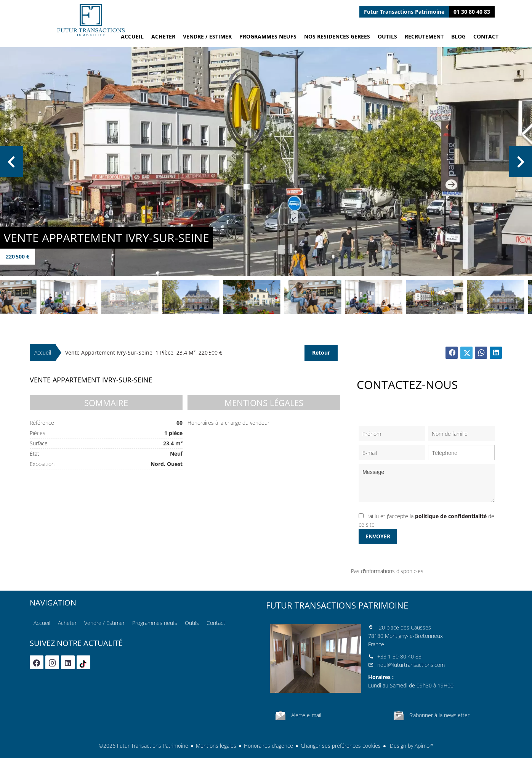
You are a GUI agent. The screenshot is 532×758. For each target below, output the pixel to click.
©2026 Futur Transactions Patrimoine (143, 746)
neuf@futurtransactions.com (411, 665)
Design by (411, 746)
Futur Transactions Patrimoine (337, 605)
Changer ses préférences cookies (341, 746)
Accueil (91, 20)
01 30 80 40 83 (472, 12)
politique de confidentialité (451, 516)
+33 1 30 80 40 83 (399, 656)
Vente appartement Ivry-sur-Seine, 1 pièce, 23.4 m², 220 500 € (144, 353)
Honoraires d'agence (268, 746)
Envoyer (378, 536)
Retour (321, 353)
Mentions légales (216, 746)
